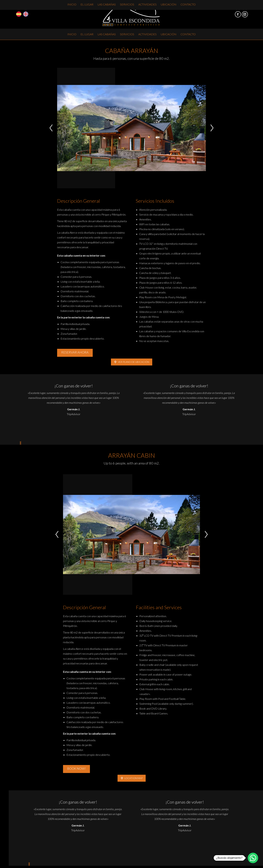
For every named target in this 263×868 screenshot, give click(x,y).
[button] (51, 128)
